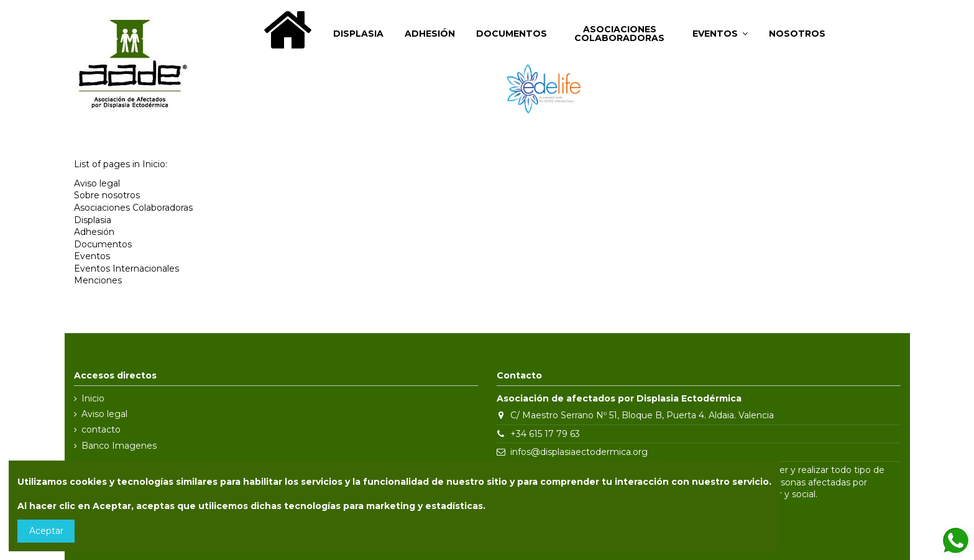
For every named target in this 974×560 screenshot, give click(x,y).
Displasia (93, 220)
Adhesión (94, 232)
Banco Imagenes (119, 446)
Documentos (103, 244)
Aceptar (46, 531)
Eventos (92, 256)
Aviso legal (97, 183)
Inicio (93, 398)
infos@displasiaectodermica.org (579, 452)
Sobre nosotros (107, 195)
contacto (101, 429)
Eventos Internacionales (126, 269)
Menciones (98, 280)
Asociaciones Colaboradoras (133, 208)
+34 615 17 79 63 (545, 434)
